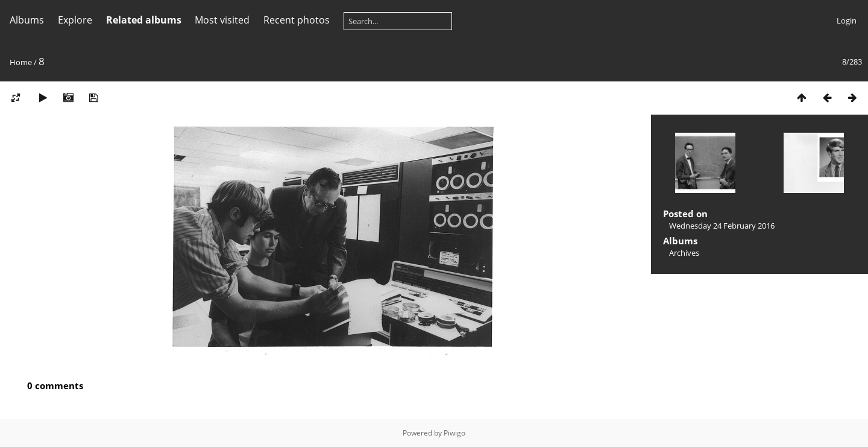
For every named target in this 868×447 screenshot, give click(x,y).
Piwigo (454, 433)
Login (847, 21)
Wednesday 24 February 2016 (722, 226)
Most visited (222, 20)
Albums (27, 20)
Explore (75, 20)
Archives (684, 253)
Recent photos (297, 20)
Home (21, 62)
